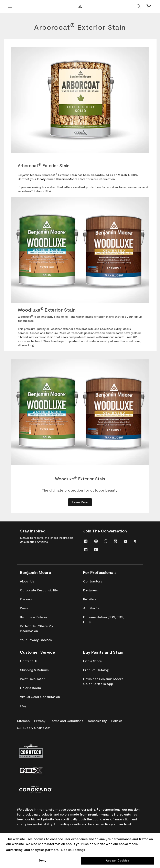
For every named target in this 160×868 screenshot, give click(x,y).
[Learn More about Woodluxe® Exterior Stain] (80, 502)
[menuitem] (86, 541)
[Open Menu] (10, 7)
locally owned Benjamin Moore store (61, 179)
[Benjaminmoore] (80, 7)
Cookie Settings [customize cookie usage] (73, 850)
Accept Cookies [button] (117, 860)
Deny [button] (43, 860)
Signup (24, 538)
